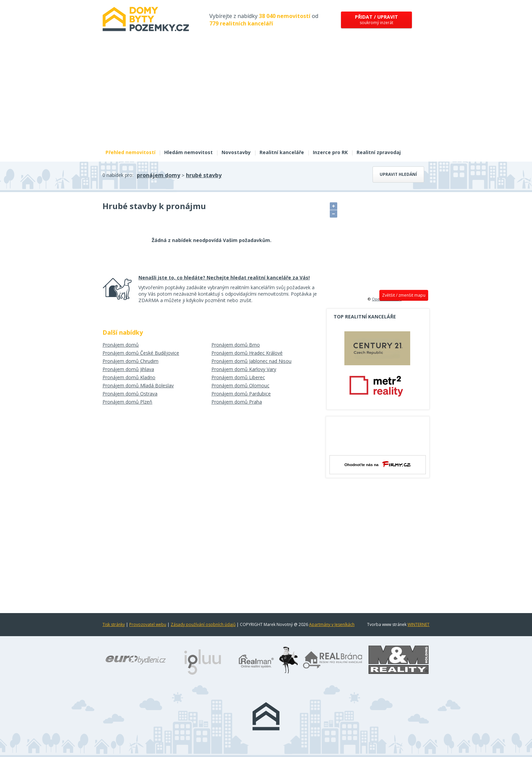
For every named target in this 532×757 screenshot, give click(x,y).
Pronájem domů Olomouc (240, 385)
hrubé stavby (204, 175)
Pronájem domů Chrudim (130, 361)
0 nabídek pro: (118, 175)
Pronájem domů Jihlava (128, 369)
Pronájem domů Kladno (129, 377)
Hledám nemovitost (188, 152)
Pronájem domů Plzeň (127, 402)
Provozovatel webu (148, 624)
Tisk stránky (114, 624)
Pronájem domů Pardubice (241, 394)
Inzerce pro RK (330, 152)
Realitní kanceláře (282, 152)
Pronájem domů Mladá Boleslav (138, 385)
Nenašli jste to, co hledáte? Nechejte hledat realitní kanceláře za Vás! (224, 278)
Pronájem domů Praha (237, 402)
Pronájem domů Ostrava (130, 394)
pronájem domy (158, 175)
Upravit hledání (398, 174)
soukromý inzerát (376, 20)
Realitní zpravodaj (379, 152)
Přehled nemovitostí (130, 152)
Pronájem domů (121, 345)
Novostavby (236, 152)
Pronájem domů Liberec (238, 377)
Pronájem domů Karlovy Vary (244, 369)
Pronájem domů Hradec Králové (247, 353)
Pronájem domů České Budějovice (141, 353)
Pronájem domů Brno (236, 345)
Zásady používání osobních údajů (203, 624)
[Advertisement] (266, 94)
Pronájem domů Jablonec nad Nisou (251, 361)
